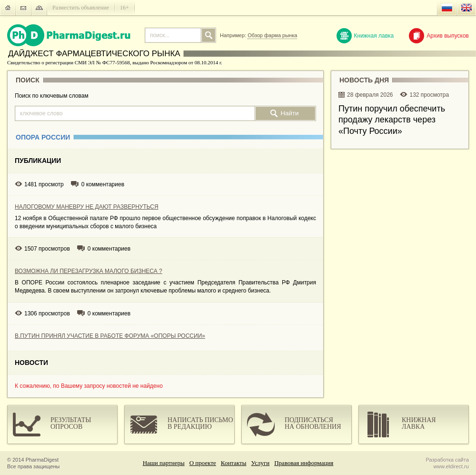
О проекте (203, 463)
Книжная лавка (365, 36)
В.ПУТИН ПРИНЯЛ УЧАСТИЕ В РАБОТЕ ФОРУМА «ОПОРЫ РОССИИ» (110, 336)
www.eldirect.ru (451, 466)
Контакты (234, 463)
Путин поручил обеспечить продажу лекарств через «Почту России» (392, 120)
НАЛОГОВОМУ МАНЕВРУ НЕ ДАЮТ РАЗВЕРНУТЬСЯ (87, 207)
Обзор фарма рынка (272, 35)
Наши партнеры (164, 463)
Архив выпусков (439, 36)
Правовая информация (304, 463)
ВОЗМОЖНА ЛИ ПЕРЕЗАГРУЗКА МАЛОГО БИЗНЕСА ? (89, 271)
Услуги (261, 463)
